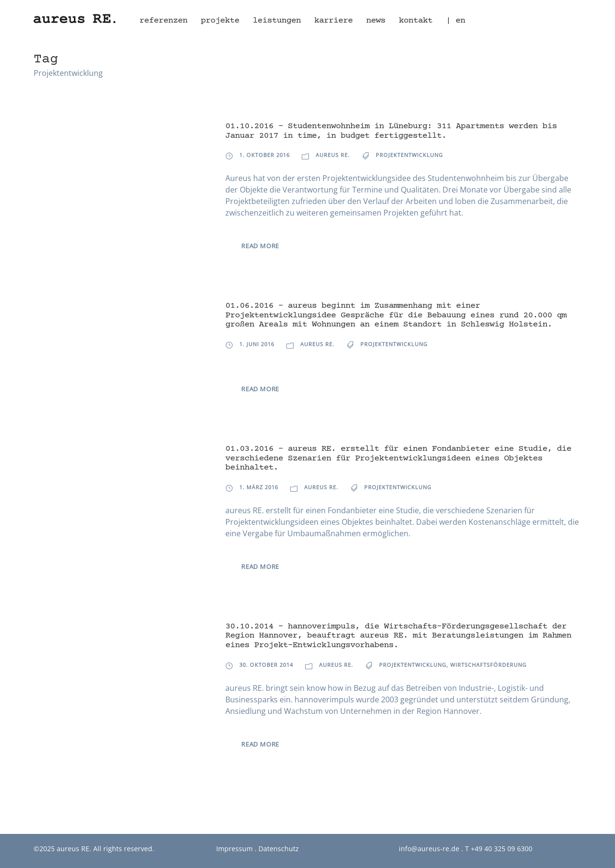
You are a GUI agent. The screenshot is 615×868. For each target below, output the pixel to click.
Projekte (220, 21)
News (376, 21)
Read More (260, 246)
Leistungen (277, 21)
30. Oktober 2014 (266, 665)
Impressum (234, 849)
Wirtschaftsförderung (488, 665)
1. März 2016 (259, 487)
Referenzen (163, 21)
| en (455, 21)
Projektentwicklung (409, 155)
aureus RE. (333, 155)
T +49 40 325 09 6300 (499, 849)
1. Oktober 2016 (264, 155)
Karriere (333, 21)
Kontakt (416, 21)
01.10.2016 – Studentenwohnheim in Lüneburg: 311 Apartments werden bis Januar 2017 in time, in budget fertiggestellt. (391, 131)
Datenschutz (279, 849)
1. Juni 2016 (257, 344)
